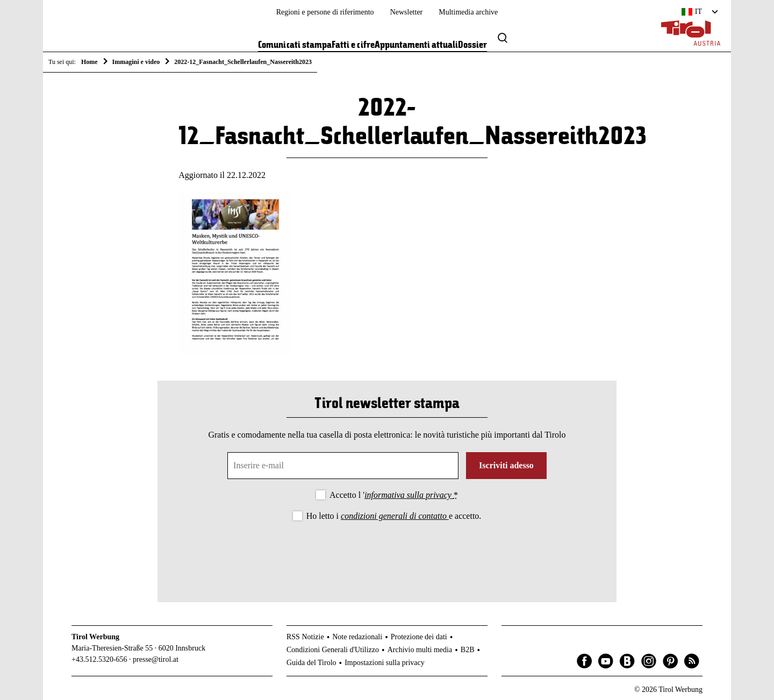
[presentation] (387, 553)
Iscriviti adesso (506, 465)
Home (89, 62)
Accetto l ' (394, 495)
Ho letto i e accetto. (394, 516)
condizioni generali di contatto (395, 516)
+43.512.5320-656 (99, 659)
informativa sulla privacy (409, 495)
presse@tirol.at (156, 659)
